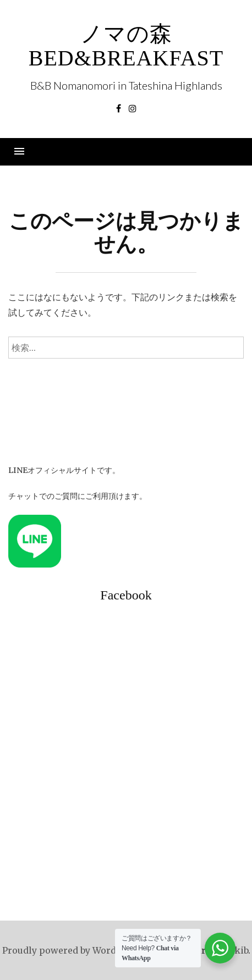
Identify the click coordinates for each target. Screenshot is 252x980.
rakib (237, 950)
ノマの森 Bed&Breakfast (126, 46)
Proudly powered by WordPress (72, 950)
